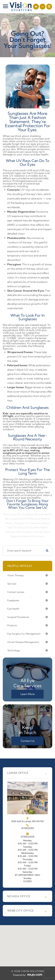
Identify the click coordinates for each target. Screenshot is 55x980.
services (12, 584)
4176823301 (27, 828)
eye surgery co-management (24, 634)
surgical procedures (18, 617)
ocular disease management (23, 642)
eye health (13, 609)
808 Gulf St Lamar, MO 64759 (27, 820)
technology (14, 650)
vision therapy (16, 575)
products (12, 625)
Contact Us (28, 741)
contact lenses (16, 592)
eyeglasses (13, 600)
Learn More (28, 694)
